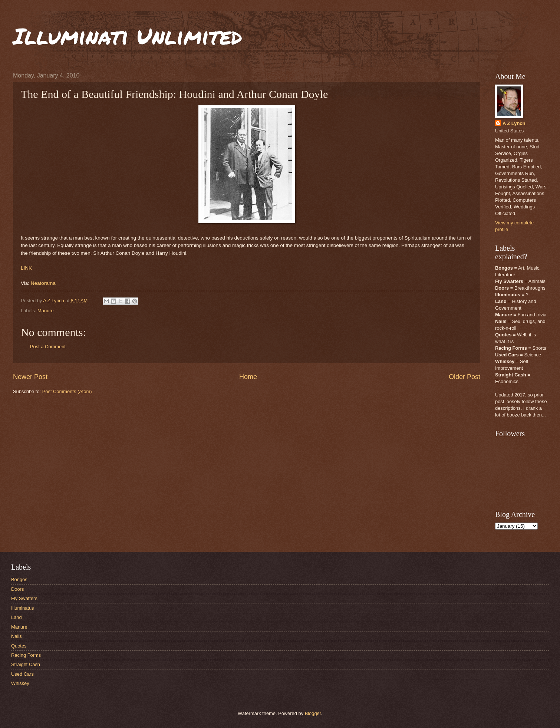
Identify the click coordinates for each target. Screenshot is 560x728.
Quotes (19, 646)
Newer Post (30, 377)
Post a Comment (48, 347)
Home (248, 377)
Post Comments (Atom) (67, 391)
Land (17, 617)
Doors (17, 589)
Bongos (19, 579)
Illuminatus (23, 608)
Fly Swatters (24, 598)
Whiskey (20, 683)
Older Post (465, 377)
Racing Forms (26, 655)
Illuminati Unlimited (128, 36)
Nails (17, 636)
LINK (26, 268)
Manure (46, 311)
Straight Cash (26, 664)
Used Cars (22, 674)
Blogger (313, 713)
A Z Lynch (514, 123)
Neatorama (43, 283)
